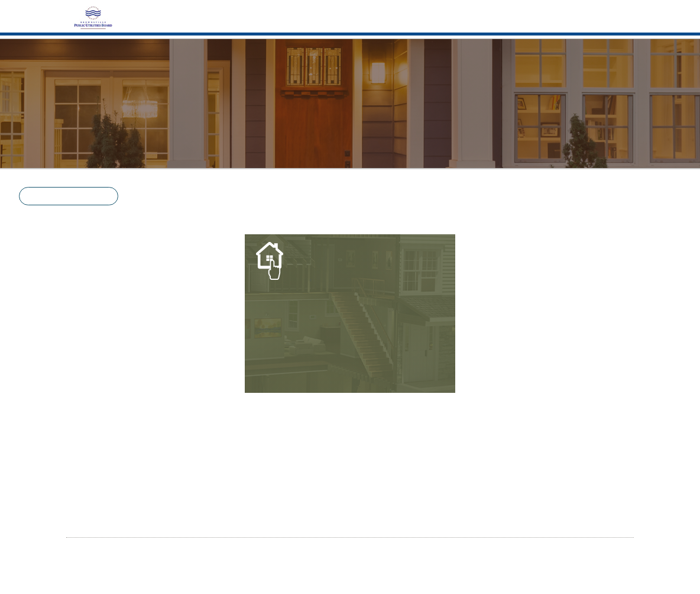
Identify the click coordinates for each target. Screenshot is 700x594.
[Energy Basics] (350, 313)
